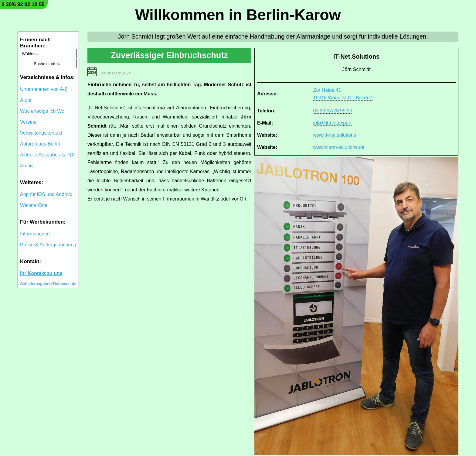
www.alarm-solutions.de (339, 147)
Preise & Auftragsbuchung (48, 245)
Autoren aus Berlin (40, 144)
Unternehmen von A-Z (44, 89)
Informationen (35, 234)
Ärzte (26, 100)
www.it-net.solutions (334, 135)
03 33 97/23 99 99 (333, 111)
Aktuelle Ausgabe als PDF (48, 155)
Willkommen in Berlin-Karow (238, 15)
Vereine (28, 122)
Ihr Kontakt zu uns (41, 273)
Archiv (27, 166)
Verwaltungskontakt (41, 133)
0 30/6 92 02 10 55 (23, 4)
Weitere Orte (34, 205)
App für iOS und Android (46, 194)
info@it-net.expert (332, 123)
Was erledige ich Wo (42, 111)
